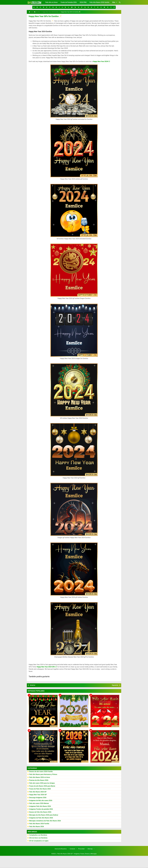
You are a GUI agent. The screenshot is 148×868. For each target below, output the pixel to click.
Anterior (33, 685)
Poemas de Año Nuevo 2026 (39, 780)
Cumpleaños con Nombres (38, 835)
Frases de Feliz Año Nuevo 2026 (40, 789)
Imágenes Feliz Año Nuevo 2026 (40, 806)
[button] (34, 7)
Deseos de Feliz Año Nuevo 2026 (40, 812)
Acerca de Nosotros (61, 849)
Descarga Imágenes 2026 (38, 797)
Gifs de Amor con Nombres (38, 838)
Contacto (72, 849)
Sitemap (90, 849)
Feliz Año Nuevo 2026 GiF (38, 792)
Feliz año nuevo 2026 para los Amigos (42, 783)
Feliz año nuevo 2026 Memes (39, 803)
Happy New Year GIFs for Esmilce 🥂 (44, 16)
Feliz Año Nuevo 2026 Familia (39, 823)
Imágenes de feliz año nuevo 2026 (41, 800)
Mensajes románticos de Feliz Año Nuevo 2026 (45, 820)
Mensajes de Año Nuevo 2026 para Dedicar (44, 815)
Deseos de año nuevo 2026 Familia (41, 771)
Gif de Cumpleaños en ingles (39, 841)
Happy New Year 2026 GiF (38, 794)
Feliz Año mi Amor (51, 2)
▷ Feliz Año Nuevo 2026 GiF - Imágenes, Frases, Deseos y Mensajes (76, 854)
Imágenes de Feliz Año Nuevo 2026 (41, 818)
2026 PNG (83, 2)
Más (115, 2)
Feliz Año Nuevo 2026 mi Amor (40, 777)
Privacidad (81, 849)
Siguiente (115, 685)
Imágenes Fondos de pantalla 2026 (41, 809)
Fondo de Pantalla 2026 (69, 2)
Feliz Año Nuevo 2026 (37, 826)
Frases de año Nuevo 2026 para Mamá (42, 786)
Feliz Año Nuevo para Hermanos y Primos (43, 774)
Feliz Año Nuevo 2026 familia (99, 2)
